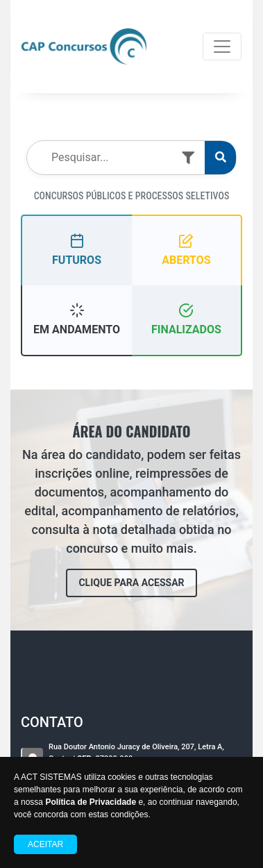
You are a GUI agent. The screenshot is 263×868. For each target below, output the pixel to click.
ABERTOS (186, 250)
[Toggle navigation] (222, 47)
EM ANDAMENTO (77, 319)
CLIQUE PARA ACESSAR (131, 583)
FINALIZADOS (186, 319)
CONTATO (52, 722)
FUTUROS (77, 250)
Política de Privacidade (91, 802)
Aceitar (45, 844)
